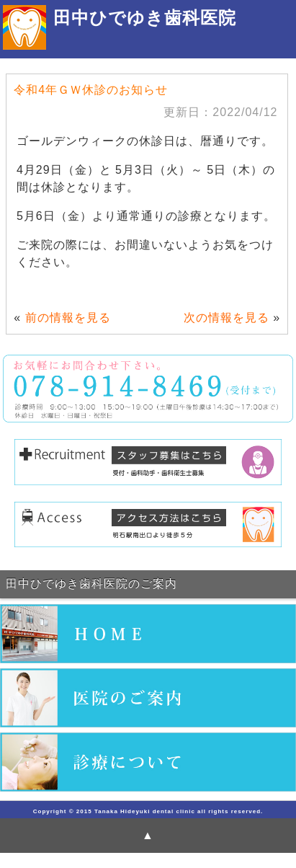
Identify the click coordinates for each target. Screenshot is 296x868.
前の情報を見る (68, 318)
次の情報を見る (227, 318)
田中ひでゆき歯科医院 (145, 18)
